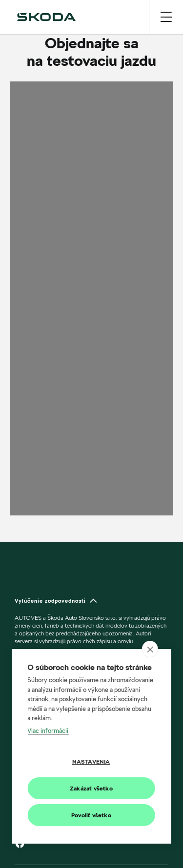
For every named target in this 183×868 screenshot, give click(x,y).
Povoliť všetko (91, 815)
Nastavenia (91, 761)
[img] (46, 17)
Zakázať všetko (91, 788)
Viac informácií (48, 730)
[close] (150, 649)
